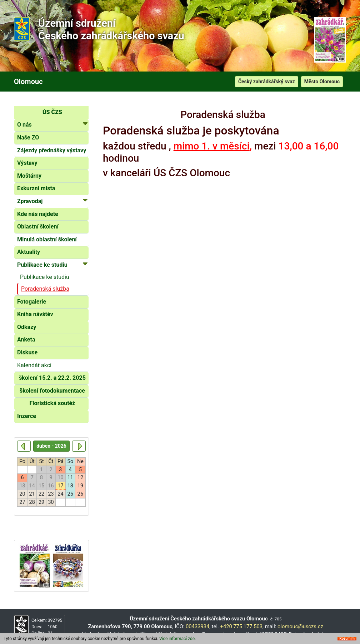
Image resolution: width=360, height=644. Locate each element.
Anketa (26, 340)
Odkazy (27, 327)
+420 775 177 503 (242, 626)
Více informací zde (177, 639)
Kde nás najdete (38, 214)
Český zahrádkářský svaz (267, 82)
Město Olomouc (322, 82)
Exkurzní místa (36, 188)
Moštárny (29, 176)
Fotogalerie (32, 302)
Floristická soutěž (52, 403)
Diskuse (27, 352)
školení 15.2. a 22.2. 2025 (52, 378)
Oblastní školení (38, 227)
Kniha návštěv (35, 314)
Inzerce (27, 416)
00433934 (197, 626)
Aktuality (29, 252)
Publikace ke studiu (45, 277)
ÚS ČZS (52, 112)
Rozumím (347, 639)
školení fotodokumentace (52, 391)
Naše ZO (28, 137)
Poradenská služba (45, 289)
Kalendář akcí (34, 365)
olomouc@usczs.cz (300, 626)
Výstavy (27, 163)
